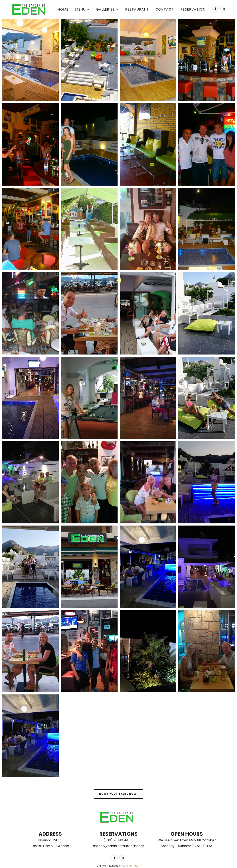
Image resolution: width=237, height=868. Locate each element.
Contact (165, 9)
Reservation (193, 9)
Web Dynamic (132, 866)
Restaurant (137, 9)
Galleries (105, 9)
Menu (80, 9)
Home (63, 9)
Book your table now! (118, 794)
